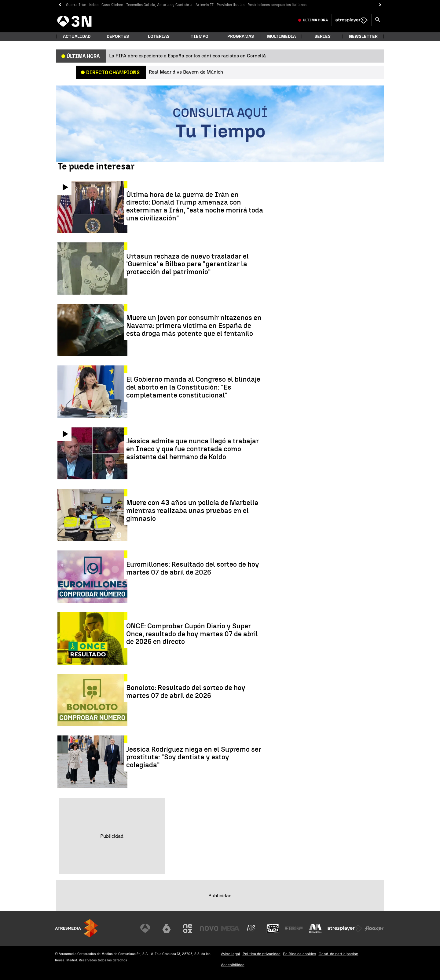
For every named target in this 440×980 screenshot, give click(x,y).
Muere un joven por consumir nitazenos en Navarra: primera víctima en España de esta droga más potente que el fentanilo (194, 326)
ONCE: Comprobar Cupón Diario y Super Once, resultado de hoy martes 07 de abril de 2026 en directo (192, 634)
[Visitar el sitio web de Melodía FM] (315, 928)
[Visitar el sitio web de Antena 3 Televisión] (145, 928)
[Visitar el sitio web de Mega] (230, 928)
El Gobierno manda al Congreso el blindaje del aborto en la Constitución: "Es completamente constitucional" (193, 387)
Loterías (159, 36)
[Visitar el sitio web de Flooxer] (374, 928)
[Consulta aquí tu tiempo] (220, 124)
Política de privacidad (262, 954)
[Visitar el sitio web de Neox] (188, 928)
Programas (241, 36)
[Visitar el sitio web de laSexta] (167, 928)
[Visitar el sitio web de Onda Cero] (273, 928)
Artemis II (205, 5)
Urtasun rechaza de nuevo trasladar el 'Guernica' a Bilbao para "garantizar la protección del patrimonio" (187, 264)
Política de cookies (300, 954)
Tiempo (200, 36)
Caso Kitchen (112, 5)
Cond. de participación (339, 954)
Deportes (118, 36)
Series (323, 36)
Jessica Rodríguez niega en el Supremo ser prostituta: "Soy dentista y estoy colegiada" (194, 757)
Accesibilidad (233, 965)
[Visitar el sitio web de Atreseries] (251, 928)
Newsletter (363, 36)
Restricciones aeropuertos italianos (277, 5)
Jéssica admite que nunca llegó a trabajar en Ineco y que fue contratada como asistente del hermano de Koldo (193, 449)
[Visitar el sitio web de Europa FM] (294, 928)
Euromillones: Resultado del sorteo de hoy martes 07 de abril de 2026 (193, 568)
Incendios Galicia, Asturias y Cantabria (159, 5)
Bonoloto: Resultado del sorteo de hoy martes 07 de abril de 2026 (186, 692)
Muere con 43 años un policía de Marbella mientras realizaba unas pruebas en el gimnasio (192, 511)
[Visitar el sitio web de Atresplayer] (345, 928)
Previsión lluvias (231, 5)
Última (315, 20)
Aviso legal (231, 954)
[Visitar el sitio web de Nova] (209, 928)
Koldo (94, 5)
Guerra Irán (76, 5)
